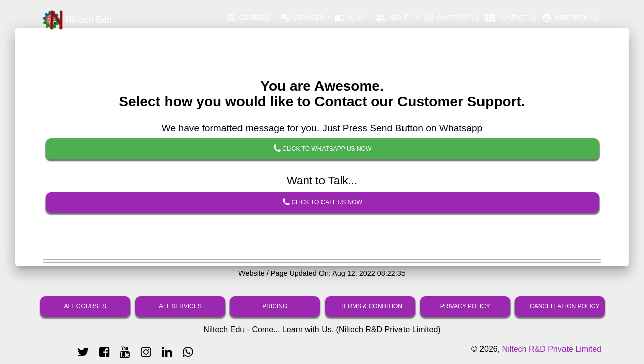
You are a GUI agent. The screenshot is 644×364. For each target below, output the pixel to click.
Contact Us (511, 18)
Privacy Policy (465, 306)
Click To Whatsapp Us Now (323, 149)
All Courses (86, 306)
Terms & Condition (371, 306)
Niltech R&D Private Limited (552, 349)
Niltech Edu (77, 20)
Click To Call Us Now (323, 203)
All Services (180, 306)
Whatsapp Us (453, 17)
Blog (350, 18)
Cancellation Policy (565, 306)
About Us (398, 18)
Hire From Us (571, 18)
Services (303, 18)
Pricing (275, 306)
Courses (248, 18)
